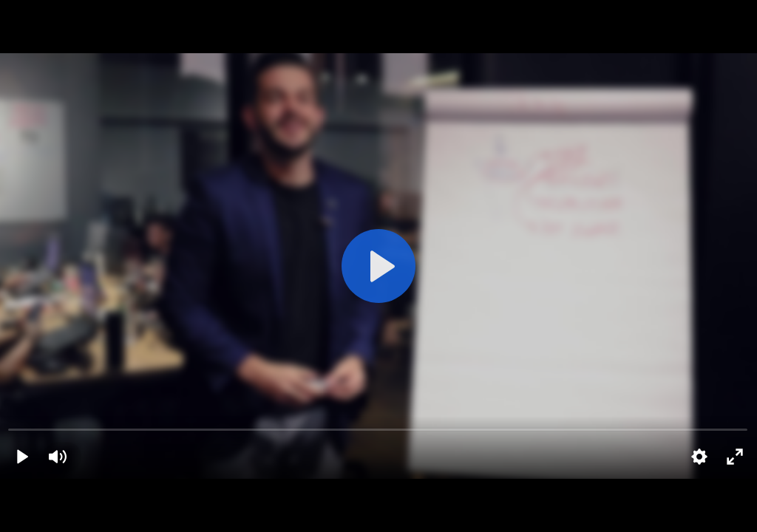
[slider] (378, 429)
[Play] (22, 457)
